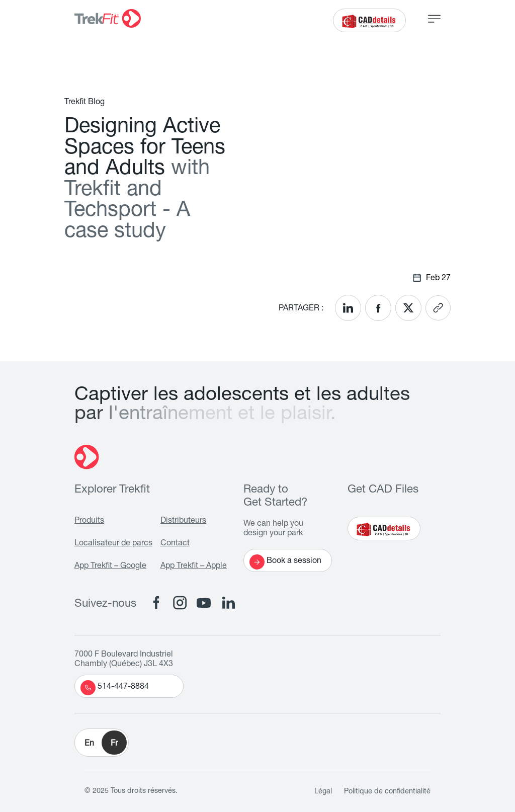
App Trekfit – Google (110, 566)
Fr (114, 744)
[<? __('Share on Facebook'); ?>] (378, 308)
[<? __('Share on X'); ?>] (408, 308)
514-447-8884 (115, 688)
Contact (175, 544)
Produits (89, 521)
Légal (323, 792)
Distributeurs (183, 521)
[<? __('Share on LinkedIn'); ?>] (348, 308)
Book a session (285, 562)
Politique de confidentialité (387, 792)
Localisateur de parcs (113, 544)
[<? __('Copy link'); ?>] (438, 308)
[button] (102, 743)
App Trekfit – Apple (194, 566)
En (89, 744)
